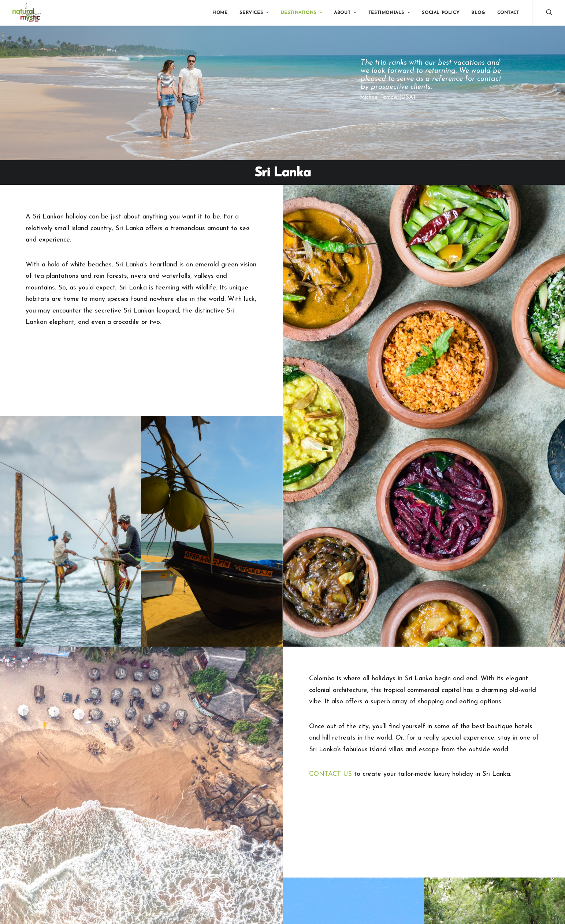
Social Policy (441, 13)
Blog (478, 13)
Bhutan (194, 811)
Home (220, 13)
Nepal (193, 839)
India (192, 802)
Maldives (196, 829)
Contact (508, 13)
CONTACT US (330, 607)
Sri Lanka (197, 821)
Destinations (302, 13)
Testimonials (389, 13)
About (345, 13)
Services (254, 13)
